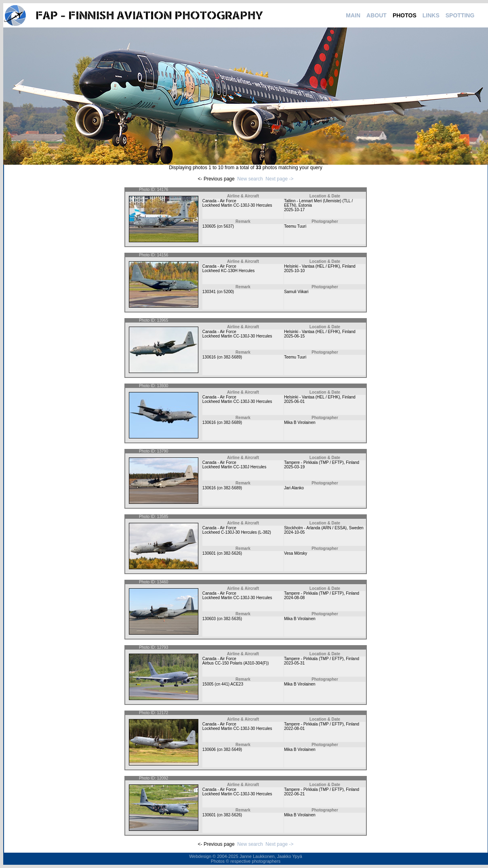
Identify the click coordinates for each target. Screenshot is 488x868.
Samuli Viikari (296, 292)
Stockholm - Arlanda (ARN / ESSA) (315, 528)
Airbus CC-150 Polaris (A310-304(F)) (236, 663)
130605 (209, 226)
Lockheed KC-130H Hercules (229, 271)
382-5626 (232, 553)
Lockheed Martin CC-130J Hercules (234, 467)
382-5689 (232, 357)
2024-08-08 (294, 598)
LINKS (431, 15)
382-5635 (232, 619)
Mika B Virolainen (300, 422)
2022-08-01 (294, 729)
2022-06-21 (294, 794)
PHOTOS (405, 15)
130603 (209, 619)
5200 (228, 292)
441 (225, 684)
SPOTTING (460, 15)
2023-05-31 (294, 663)
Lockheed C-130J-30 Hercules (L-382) (237, 532)
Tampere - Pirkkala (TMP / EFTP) (314, 462)
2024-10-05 (294, 532)
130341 (209, 292)
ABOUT (377, 15)
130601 (209, 553)
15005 (208, 684)
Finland (349, 266)
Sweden (356, 528)
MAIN (353, 15)
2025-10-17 (294, 210)
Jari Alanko (294, 488)
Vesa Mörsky (296, 553)
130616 (209, 357)
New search (250, 179)
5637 (228, 226)
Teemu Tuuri (295, 226)
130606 (209, 750)
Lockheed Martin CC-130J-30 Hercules (237, 205)
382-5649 (232, 750)
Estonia (305, 205)
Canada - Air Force (219, 201)
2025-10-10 (294, 271)
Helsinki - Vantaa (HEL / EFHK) (312, 266)
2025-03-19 (294, 467)
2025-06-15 (294, 336)
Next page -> (279, 179)
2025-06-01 (294, 402)
